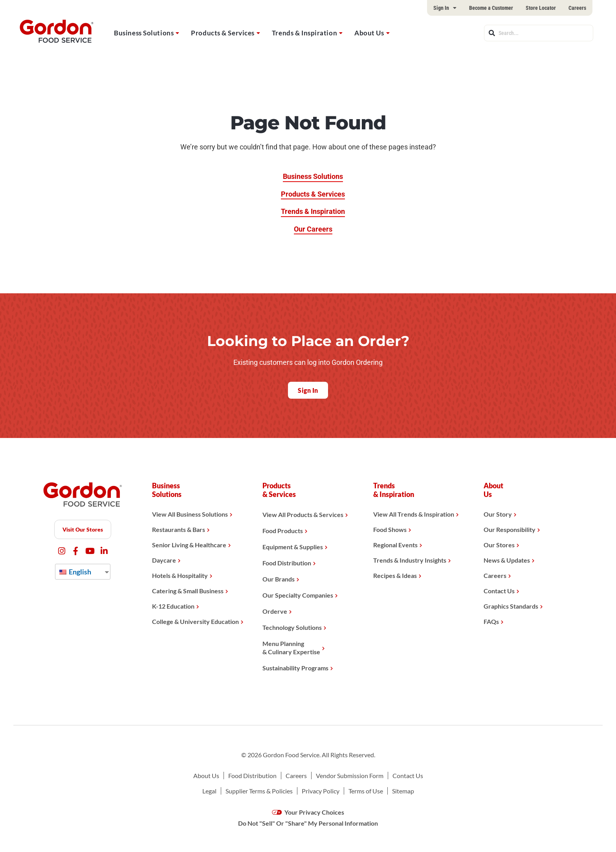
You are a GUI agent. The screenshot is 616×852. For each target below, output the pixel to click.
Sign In (445, 8)
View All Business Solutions (190, 514)
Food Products (283, 531)
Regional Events (395, 545)
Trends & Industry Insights (410, 560)
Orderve (275, 611)
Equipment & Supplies (293, 547)
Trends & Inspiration (304, 33)
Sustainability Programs (295, 668)
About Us (369, 33)
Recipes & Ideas (395, 575)
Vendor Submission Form (350, 776)
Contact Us (499, 591)
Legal (209, 791)
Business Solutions (144, 33)
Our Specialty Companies (298, 595)
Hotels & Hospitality (180, 575)
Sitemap (403, 791)
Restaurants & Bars (179, 529)
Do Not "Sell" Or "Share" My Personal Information (308, 823)
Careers (577, 8)
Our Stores (499, 545)
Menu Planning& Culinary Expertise (291, 648)
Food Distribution (287, 563)
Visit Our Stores (83, 529)
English (75, 572)
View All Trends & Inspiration (414, 514)
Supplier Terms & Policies (259, 791)
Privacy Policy (321, 791)
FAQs (491, 621)
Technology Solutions (292, 627)
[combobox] (539, 33)
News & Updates (507, 560)
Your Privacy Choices (308, 812)
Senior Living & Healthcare (189, 545)
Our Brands (279, 579)
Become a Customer (491, 8)
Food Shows (390, 529)
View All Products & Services (303, 514)
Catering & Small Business (188, 591)
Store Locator (541, 8)
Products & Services (223, 33)
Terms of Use (366, 791)
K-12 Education (173, 606)
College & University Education (195, 621)
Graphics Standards (511, 606)
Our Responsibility (510, 529)
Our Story (498, 514)
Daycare (164, 560)
